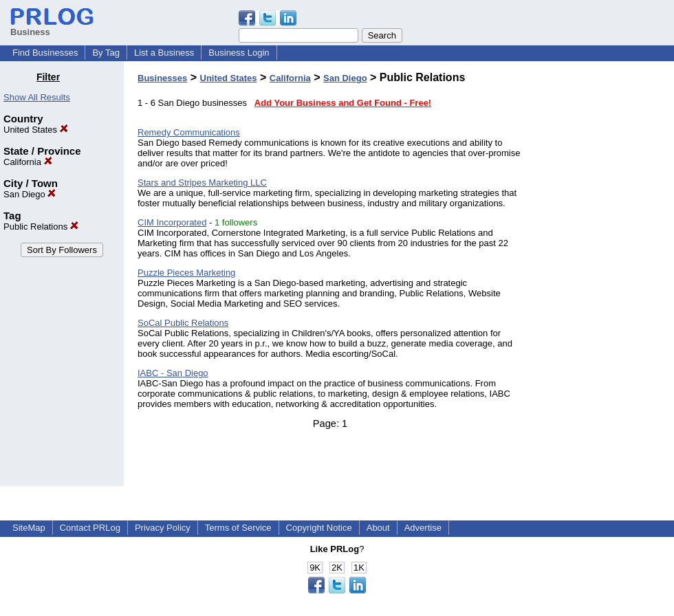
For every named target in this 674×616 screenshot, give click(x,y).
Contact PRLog (90, 528)
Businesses (162, 78)
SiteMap (29, 528)
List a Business (164, 53)
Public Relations (41, 227)
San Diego (30, 194)
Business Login (239, 53)
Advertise (423, 528)
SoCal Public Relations (183, 323)
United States (36, 130)
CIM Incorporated (172, 222)
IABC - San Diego (173, 373)
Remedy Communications (189, 132)
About (378, 528)
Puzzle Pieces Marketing (186, 273)
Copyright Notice (319, 528)
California (28, 162)
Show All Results (37, 97)
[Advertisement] (604, 278)
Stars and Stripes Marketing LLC (202, 183)
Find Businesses (45, 53)
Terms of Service (238, 528)
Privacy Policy (163, 528)
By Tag (106, 53)
